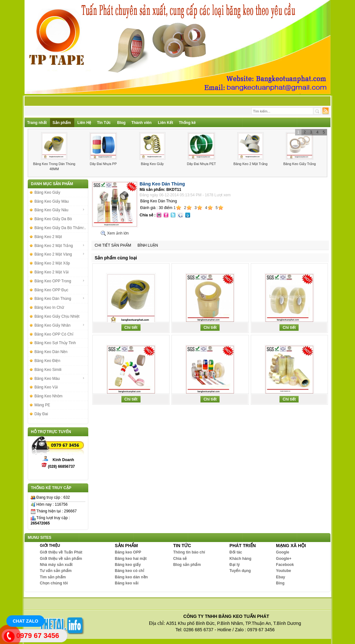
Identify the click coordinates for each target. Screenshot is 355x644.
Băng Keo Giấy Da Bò (53, 219)
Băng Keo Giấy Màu (52, 201)
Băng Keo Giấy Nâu (60, 210)
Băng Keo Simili (48, 370)
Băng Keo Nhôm (48, 396)
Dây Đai (41, 414)
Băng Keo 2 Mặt (48, 237)
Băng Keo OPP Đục (51, 290)
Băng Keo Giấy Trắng (300, 164)
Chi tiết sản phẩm (113, 245)
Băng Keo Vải (46, 387)
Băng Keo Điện (47, 361)
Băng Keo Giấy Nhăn (60, 325)
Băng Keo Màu (60, 379)
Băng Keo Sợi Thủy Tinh (55, 343)
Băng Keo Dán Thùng (60, 299)
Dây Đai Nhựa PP (103, 164)
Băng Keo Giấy (152, 164)
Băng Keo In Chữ (49, 308)
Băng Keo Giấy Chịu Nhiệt (57, 316)
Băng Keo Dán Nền (51, 352)
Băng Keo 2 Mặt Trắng (251, 164)
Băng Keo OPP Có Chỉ (54, 334)
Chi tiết (131, 328)
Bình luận (148, 245)
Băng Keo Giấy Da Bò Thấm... (60, 228)
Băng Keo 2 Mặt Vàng (60, 254)
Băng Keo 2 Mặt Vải (51, 272)
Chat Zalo (25, 621)
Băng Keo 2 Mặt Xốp (52, 263)
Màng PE (42, 405)
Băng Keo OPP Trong (60, 281)
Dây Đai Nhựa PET (201, 164)
